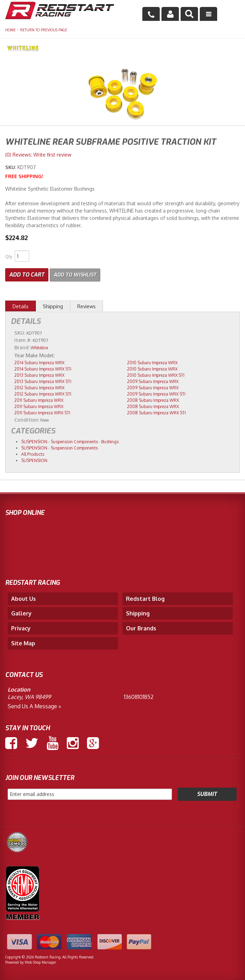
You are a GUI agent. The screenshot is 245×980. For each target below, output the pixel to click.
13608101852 (139, 696)
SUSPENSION (34, 441)
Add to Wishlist (77, 274)
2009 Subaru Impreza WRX (153, 381)
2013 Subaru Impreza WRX (39, 375)
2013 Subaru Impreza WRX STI (43, 381)
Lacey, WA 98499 (29, 696)
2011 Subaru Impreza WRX (39, 400)
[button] (189, 14)
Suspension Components (74, 441)
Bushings (110, 441)
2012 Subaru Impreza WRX (39, 387)
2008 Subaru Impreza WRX (153, 400)
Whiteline (39, 347)
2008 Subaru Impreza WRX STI (156, 412)
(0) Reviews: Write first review (38, 155)
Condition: (27, 419)
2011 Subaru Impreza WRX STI (42, 412)
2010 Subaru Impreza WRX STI (156, 375)
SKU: (11, 167)
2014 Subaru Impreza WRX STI (43, 368)
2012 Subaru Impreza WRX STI (43, 393)
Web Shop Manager (40, 962)
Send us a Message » (34, 706)
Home (10, 30)
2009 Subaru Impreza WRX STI (156, 393)
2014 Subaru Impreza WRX (39, 362)
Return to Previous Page (44, 30)
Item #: (23, 339)
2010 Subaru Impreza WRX (152, 362)
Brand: (22, 347)
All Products (33, 453)
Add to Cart (27, 274)
